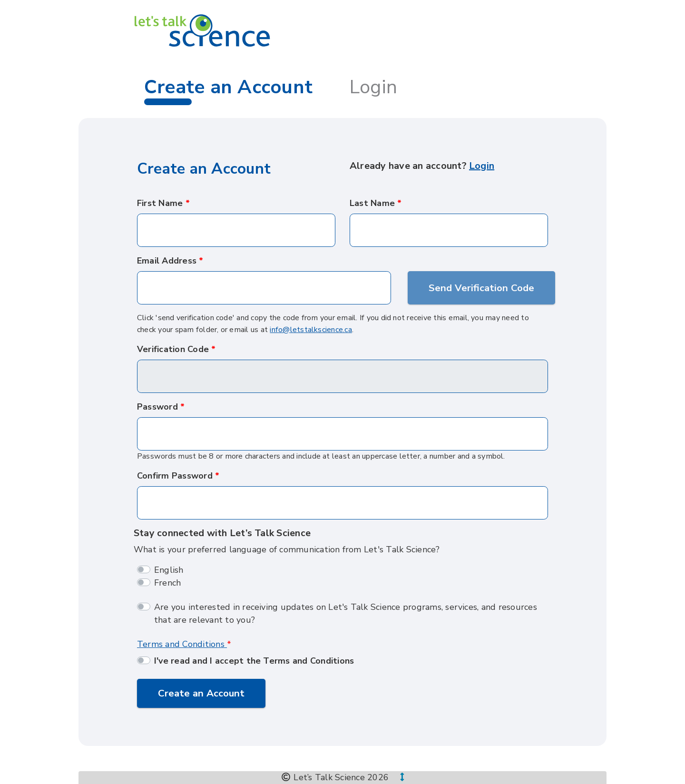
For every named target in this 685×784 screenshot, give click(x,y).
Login (373, 87)
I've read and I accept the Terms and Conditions (254, 661)
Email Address (167, 261)
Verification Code (173, 349)
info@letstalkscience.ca (311, 330)
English (169, 570)
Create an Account (201, 693)
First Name (160, 203)
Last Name (372, 203)
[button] (396, 778)
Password (157, 407)
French (167, 583)
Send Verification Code (481, 288)
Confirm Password (175, 476)
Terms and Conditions (182, 644)
